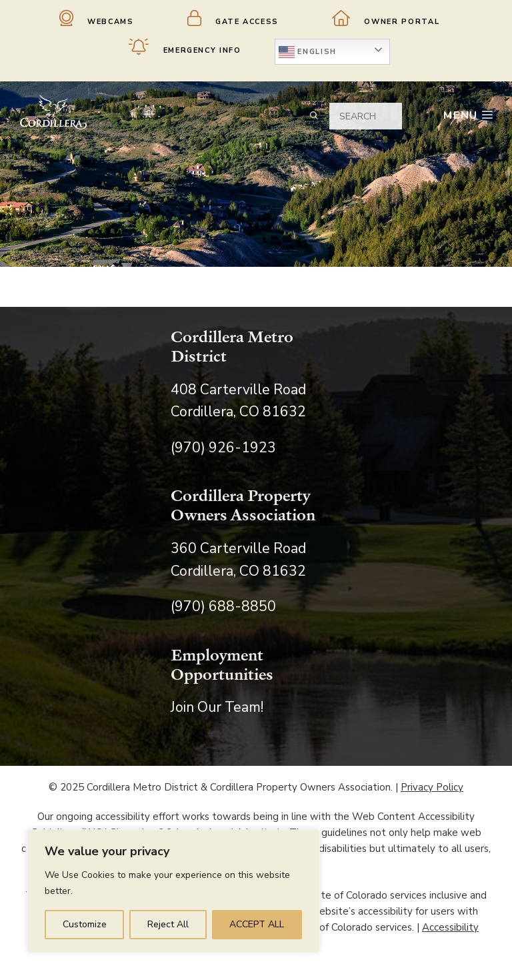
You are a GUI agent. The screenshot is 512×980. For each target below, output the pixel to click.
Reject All (168, 924)
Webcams (97, 18)
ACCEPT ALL (257, 924)
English (308, 52)
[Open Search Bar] (309, 115)
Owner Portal (386, 18)
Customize (85, 924)
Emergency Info (185, 47)
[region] (173, 891)
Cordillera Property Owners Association (243, 505)
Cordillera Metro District (232, 346)
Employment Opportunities (222, 664)
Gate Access (233, 18)
